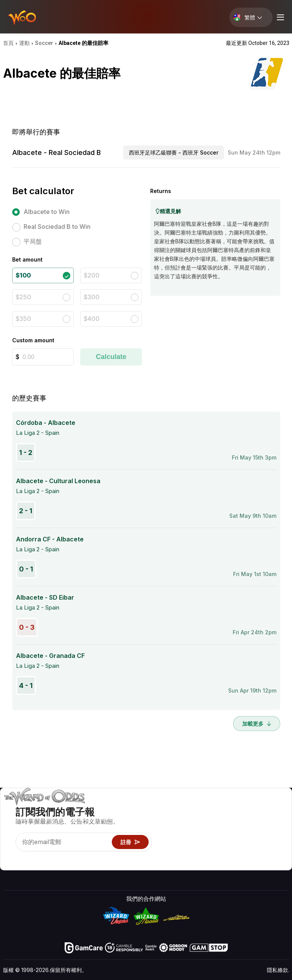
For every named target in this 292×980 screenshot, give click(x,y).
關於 (238, 809)
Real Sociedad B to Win (57, 227)
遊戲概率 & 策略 (193, 809)
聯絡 (238, 820)
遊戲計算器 (186, 820)
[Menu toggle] (279, 17)
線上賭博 (184, 853)
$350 (23, 319)
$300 (92, 297)
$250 (23, 297)
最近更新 (244, 842)
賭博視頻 (278, 809)
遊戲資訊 (184, 831)
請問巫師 (184, 864)
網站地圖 (278, 831)
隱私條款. (278, 970)
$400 (92, 319)
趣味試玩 (184, 842)
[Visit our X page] (26, 857)
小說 (272, 842)
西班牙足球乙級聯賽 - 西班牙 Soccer (174, 152)
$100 (23, 275)
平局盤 (33, 241)
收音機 (241, 853)
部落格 (275, 820)
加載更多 (257, 724)
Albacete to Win (47, 212)
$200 (92, 275)
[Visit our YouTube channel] (10, 857)
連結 (238, 831)
